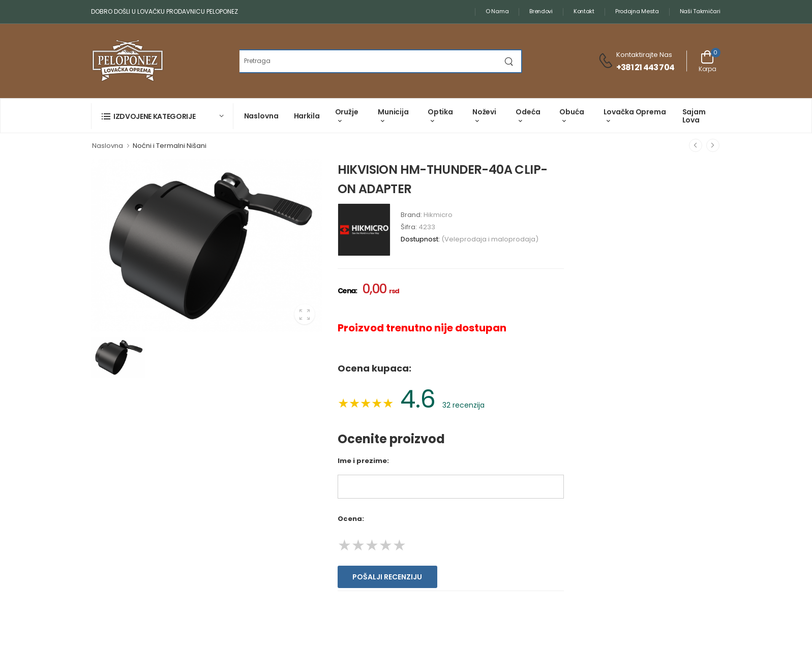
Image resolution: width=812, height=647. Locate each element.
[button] (162, 116)
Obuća (572, 112)
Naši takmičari (700, 11)
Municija (393, 112)
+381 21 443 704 (645, 67)
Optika (440, 112)
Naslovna (261, 116)
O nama (497, 11)
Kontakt (584, 11)
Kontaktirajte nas (644, 55)
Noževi (484, 112)
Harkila (307, 116)
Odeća (528, 112)
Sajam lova (694, 116)
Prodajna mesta (637, 11)
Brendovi (541, 11)
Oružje (347, 112)
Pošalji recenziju (387, 577)
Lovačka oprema (635, 112)
